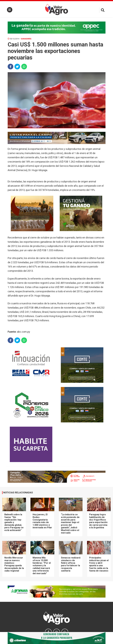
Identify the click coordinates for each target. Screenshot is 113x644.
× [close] (102, 634)
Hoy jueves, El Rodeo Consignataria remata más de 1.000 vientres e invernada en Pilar (42, 521)
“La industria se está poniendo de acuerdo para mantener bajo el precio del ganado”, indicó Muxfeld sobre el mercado (70, 524)
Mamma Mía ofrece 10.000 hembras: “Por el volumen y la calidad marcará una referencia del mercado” (42, 565)
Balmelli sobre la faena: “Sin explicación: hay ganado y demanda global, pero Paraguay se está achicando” (14, 522)
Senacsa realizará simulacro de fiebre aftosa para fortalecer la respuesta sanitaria (71, 564)
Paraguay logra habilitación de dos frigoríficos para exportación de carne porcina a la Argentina (98, 521)
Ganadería (26, 39)
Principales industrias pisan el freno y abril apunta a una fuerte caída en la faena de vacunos (99, 564)
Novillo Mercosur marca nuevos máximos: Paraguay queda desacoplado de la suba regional (14, 564)
